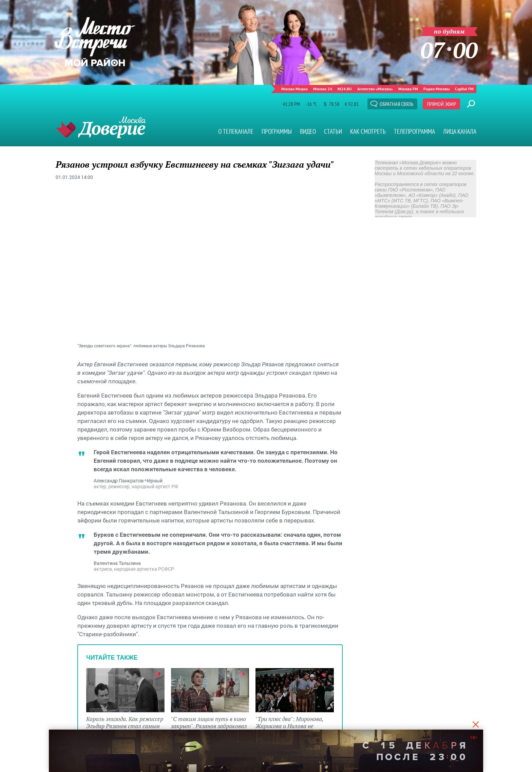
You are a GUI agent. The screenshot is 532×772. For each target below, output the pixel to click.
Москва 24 (323, 89)
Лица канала (460, 131)
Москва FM (408, 89)
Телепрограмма (414, 131)
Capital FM (464, 89)
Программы (277, 131)
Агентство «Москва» (375, 89)
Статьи (333, 131)
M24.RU (345, 89)
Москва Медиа (294, 89)
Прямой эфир (441, 104)
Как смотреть (368, 131)
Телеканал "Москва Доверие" (101, 127)
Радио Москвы (436, 89)
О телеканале (236, 131)
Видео (308, 131)
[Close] (476, 724)
